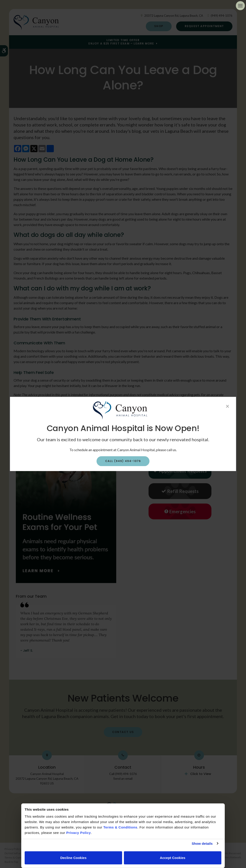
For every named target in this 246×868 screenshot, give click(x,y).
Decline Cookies (73, 858)
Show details (202, 843)
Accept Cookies (173, 858)
